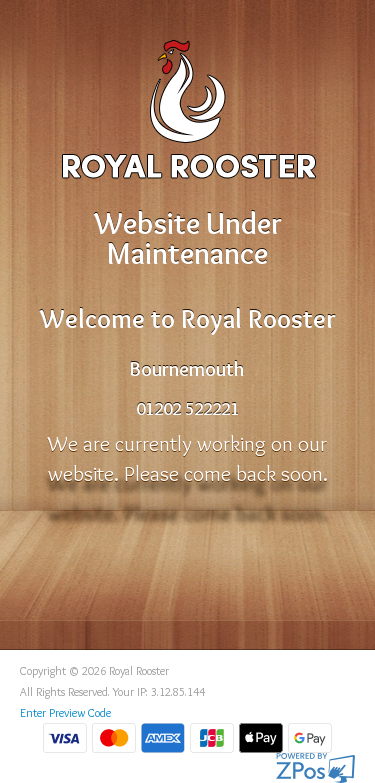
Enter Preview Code (65, 713)
